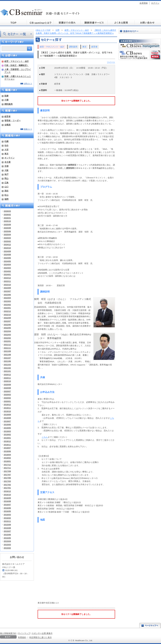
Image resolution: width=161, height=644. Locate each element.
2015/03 (7, 545)
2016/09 (7, 498)
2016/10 (7, 495)
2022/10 (7, 315)
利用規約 (22, 637)
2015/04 (7, 541)
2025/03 (7, 238)
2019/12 (7, 404)
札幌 (6, 141)
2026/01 (7, 218)
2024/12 (7, 244)
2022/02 (7, 338)
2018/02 (7, 458)
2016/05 (7, 511)
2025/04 (7, 234)
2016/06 (7, 508)
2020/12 (7, 374)
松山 (6, 195)
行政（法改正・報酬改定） (17, 65)
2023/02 (7, 305)
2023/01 (7, 308)
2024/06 (7, 258)
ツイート (111, 62)
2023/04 (7, 298)
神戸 (6, 174)
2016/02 (7, 518)
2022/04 (7, 331)
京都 (6, 166)
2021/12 (7, 345)
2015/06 (7, 535)
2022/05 (7, 328)
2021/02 (7, 368)
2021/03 (7, 365)
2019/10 (7, 411)
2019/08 (7, 418)
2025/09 (7, 224)
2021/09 (7, 351)
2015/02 (7, 548)
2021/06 (7, 361)
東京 (6, 154)
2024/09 (7, 251)
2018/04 (7, 455)
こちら (45, 437)
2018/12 (7, 441)
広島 (6, 183)
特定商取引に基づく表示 (41, 637)
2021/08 (7, 355)
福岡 (6, 199)
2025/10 (7, 221)
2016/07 (7, 505)
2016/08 (7, 501)
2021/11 (7, 348)
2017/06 (7, 478)
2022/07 (7, 321)
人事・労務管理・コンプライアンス (18, 71)
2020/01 (7, 401)
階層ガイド (28, 129)
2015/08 (7, 528)
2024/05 (7, 261)
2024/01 (7, 274)
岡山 (6, 178)
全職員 (7, 125)
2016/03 (7, 515)
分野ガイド (28, 84)
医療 (6, 96)
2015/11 (7, 521)
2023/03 (7, 301)
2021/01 (7, 371)
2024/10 (7, 248)
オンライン (9, 158)
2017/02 (7, 485)
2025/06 (7, 231)
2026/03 (7, 211)
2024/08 (7, 254)
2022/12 (7, 311)
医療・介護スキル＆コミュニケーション (18, 78)
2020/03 (7, 394)
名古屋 (7, 162)
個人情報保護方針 (8, 633)
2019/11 (7, 408)
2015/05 (7, 538)
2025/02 (7, 241)
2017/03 (7, 481)
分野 (57, 30)
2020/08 (7, 388)
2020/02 (7, 398)
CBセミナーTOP (43, 30)
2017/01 (7, 488)
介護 (6, 100)
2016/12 (7, 491)
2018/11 (7, 445)
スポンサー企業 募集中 (42, 633)
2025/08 (7, 228)
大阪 (6, 170)
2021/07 (7, 358)
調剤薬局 (8, 104)
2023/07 (7, 291)
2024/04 (7, 264)
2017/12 (7, 465)
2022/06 (7, 325)
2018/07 (7, 448)
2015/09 (7, 525)
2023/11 (7, 281)
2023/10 (7, 285)
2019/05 (7, 428)
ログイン (155, 3)
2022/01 (7, 341)
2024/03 (7, 268)
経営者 (7, 116)
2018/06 (7, 451)
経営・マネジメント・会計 (17, 61)
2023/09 (7, 288)
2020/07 (7, 391)
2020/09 (7, 384)
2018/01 (7, 461)
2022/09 (7, 318)
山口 (6, 187)
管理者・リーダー (13, 120)
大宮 (6, 150)
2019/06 (7, 424)
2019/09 (7, 414)
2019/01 (7, 438)
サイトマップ (24, 633)
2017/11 (7, 468)
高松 (6, 191)
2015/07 (7, 531)
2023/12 (7, 278)
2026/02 (7, 214)
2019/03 (7, 431)
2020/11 (7, 378)
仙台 (6, 145)
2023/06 (7, 295)
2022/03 (7, 335)
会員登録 (144, 3)
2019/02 (7, 434)
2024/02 (7, 271)
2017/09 (7, 471)
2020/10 (7, 381)
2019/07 (7, 421)
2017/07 (7, 475)
